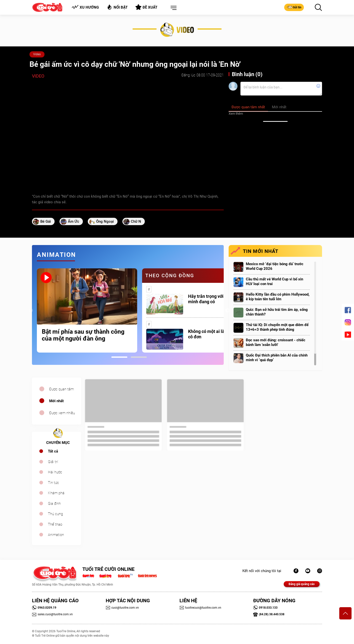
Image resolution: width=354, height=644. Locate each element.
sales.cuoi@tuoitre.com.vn (52, 614)
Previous (31, 311)
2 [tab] (139, 357)
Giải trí (53, 462)
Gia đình (54, 504)
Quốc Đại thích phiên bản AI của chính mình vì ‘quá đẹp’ (277, 358)
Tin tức (53, 483)
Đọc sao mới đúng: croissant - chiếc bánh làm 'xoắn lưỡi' (276, 342)
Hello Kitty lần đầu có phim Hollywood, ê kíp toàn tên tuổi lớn (278, 297)
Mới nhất (56, 401)
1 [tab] (119, 357)
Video (37, 54)
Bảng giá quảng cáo (302, 584)
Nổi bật (117, 7)
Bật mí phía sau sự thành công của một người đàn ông (83, 335)
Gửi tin (294, 7)
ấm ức (74, 221)
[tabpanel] (87, 310)
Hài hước (55, 472)
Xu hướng (85, 7)
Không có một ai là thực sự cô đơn (214, 334)
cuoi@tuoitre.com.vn (122, 608)
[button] (173, 8)
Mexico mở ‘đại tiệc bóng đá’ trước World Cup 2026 (275, 266)
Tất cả (53, 451)
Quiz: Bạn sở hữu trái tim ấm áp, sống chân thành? (277, 312)
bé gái (46, 221)
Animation (56, 535)
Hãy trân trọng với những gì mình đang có (215, 299)
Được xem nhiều (62, 413)
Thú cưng (55, 514)
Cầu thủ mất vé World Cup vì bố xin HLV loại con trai (274, 281)
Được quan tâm (61, 389)
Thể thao (55, 524)
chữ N (136, 221)
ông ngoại (105, 221)
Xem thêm (236, 114)
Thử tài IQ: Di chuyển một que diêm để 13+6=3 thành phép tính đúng (277, 327)
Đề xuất (146, 7)
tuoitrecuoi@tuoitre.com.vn (200, 608)
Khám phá (56, 493)
